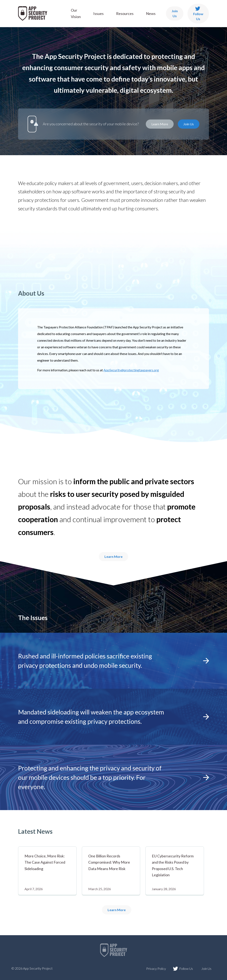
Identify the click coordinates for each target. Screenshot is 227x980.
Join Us (175, 13)
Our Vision (76, 13)
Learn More (160, 124)
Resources (125, 13)
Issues (98, 13)
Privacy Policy (156, 968)
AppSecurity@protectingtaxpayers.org (131, 370)
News (151, 13)
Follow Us (198, 14)
